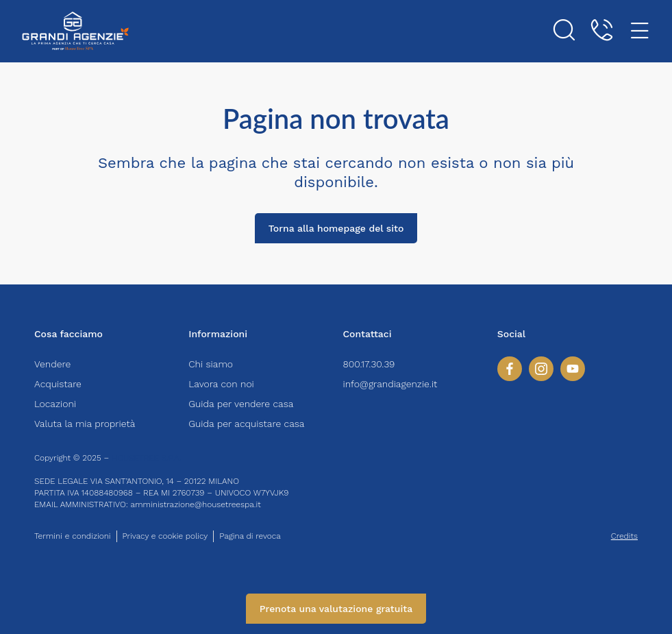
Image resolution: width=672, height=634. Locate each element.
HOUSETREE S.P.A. (147, 458)
